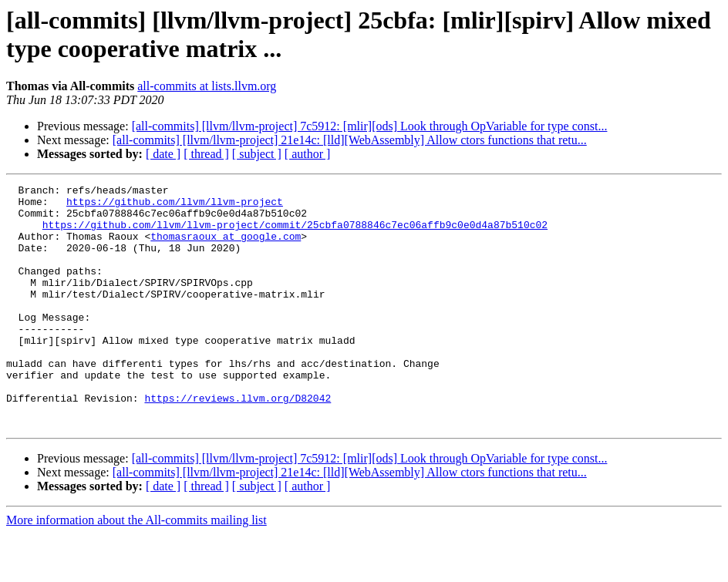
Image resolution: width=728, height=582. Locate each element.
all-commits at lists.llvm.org (207, 86)
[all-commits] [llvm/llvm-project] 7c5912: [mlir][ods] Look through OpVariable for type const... (370, 126)
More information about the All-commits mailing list (136, 569)
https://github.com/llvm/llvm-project (175, 206)
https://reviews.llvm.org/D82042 (238, 442)
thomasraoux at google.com (226, 247)
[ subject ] (257, 154)
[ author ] (308, 154)
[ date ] (163, 154)
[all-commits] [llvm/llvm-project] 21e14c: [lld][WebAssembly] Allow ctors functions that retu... (350, 140)
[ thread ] (206, 154)
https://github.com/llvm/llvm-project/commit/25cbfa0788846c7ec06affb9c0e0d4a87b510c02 (295, 234)
